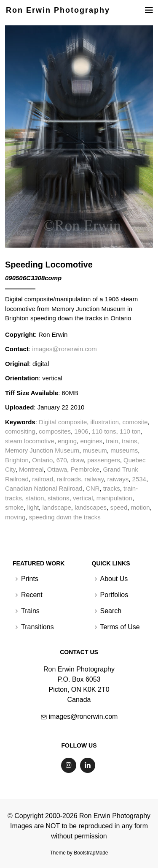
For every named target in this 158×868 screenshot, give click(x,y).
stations (59, 498)
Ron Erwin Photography (58, 10)
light (33, 507)
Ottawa (57, 469)
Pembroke (85, 469)
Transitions (37, 627)
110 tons (104, 431)
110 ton (130, 431)
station (35, 498)
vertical (83, 498)
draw (77, 460)
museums (124, 450)
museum (95, 450)
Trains (30, 611)
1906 (81, 431)
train (112, 441)
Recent (32, 595)
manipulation (114, 498)
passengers (104, 460)
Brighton (17, 460)
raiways (118, 479)
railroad (43, 479)
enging (67, 441)
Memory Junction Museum (42, 450)
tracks (112, 488)
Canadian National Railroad (44, 488)
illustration (105, 422)
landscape (56, 507)
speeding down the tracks (65, 517)
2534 (139, 479)
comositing (20, 431)
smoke (14, 507)
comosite (135, 422)
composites (55, 431)
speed (119, 507)
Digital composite (63, 422)
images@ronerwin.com (64, 349)
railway (94, 479)
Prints (30, 579)
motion (141, 507)
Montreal (31, 469)
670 (62, 460)
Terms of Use (120, 627)
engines (91, 441)
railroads (69, 479)
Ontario (42, 460)
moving (15, 517)
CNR (93, 488)
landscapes (91, 507)
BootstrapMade (91, 853)
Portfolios (114, 595)
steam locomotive (30, 441)
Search (111, 611)
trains (130, 441)
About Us (114, 579)
